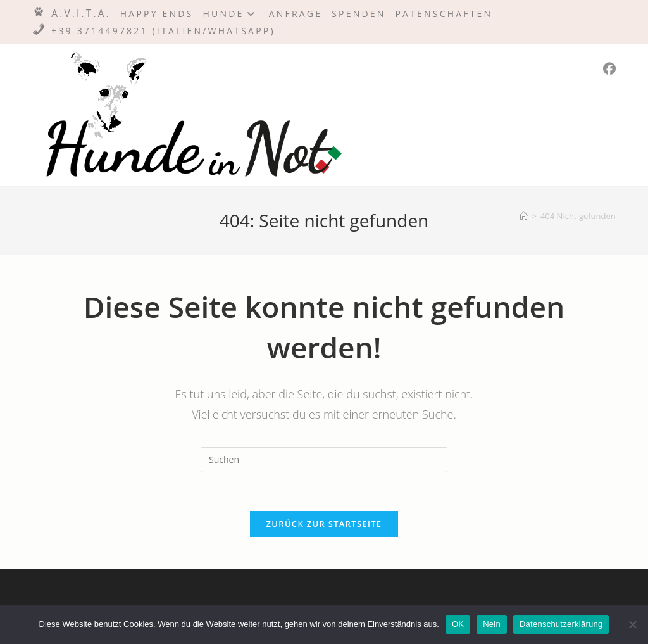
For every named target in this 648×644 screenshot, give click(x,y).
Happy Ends (157, 14)
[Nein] (632, 624)
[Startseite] (524, 216)
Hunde (231, 14)
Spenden (358, 14)
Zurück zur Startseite (324, 524)
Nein (492, 624)
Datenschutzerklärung (561, 624)
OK (458, 624)
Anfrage (296, 14)
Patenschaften (444, 14)
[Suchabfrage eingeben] (324, 460)
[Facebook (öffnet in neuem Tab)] (609, 69)
